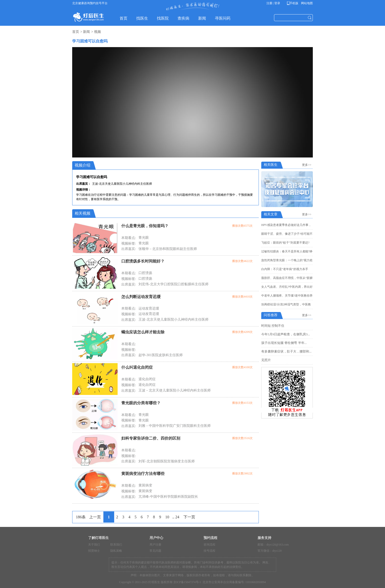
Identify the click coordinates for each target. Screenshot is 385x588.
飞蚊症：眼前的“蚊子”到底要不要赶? (285, 243)
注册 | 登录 (273, 3)
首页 (76, 32)
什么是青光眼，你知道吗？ (145, 226)
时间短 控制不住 (273, 326)
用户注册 (155, 545)
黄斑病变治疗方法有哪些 (143, 474)
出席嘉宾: (129, 249)
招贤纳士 (94, 551)
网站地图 (307, 3)
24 (177, 517)
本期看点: (129, 238)
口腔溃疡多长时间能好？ (143, 261)
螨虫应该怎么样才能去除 (143, 332)
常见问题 (155, 551)
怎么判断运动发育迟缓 (141, 297)
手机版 (294, 3)
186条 (81, 517)
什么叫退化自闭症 (137, 367)
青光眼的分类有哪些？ (141, 403)
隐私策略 (116, 551)
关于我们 (94, 545)
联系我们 (116, 545)
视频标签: (129, 243)
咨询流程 (209, 545)
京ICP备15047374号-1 (187, 582)
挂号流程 (209, 551)
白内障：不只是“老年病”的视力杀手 (285, 269)
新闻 (86, 32)
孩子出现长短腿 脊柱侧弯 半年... (284, 343)
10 (167, 517)
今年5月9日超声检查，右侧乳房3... (286, 334)
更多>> (307, 165)
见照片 (266, 360)
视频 (97, 32)
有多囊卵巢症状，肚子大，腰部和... (286, 351)
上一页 (95, 517)
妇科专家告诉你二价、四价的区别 (151, 438)
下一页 (189, 517)
